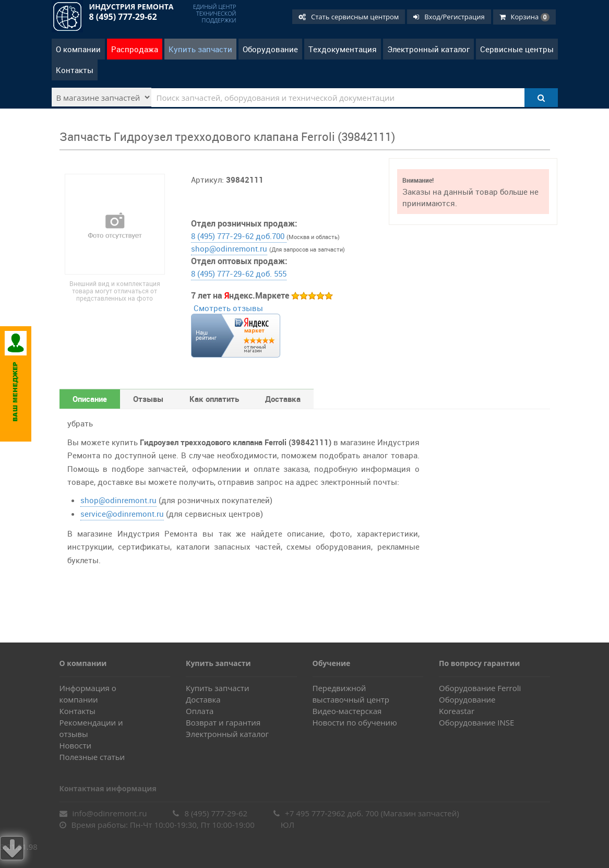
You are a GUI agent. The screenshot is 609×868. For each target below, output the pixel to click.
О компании (78, 49)
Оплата (200, 711)
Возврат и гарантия (223, 722)
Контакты (75, 70)
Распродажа (135, 49)
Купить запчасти (200, 49)
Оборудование (270, 49)
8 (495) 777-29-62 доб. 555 (239, 274)
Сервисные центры (517, 49)
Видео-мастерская (347, 711)
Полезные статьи (92, 757)
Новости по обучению (355, 722)
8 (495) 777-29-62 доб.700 (239, 236)
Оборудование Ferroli (480, 688)
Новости (76, 745)
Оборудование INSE (476, 722)
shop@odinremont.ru (229, 248)
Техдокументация (343, 49)
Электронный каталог (428, 49)
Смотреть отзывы (228, 308)
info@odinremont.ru (103, 813)
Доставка (203, 699)
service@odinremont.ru (122, 514)
